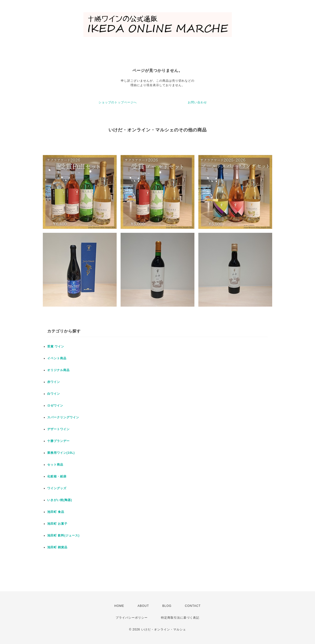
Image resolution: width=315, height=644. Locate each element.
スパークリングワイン (63, 417)
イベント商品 (57, 358)
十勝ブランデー (58, 441)
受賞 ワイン (56, 346)
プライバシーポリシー (132, 618)
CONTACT (193, 606)
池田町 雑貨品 (57, 547)
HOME (119, 606)
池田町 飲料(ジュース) (63, 535)
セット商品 (55, 465)
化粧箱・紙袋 (57, 476)
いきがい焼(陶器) (60, 500)
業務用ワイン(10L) (61, 453)
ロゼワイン (55, 406)
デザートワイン (58, 429)
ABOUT (143, 606)
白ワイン (54, 394)
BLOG (167, 606)
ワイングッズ (57, 488)
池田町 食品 (56, 512)
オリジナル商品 (58, 370)
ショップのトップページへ (118, 102)
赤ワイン (54, 382)
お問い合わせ (197, 102)
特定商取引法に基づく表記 (180, 618)
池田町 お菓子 (57, 524)
